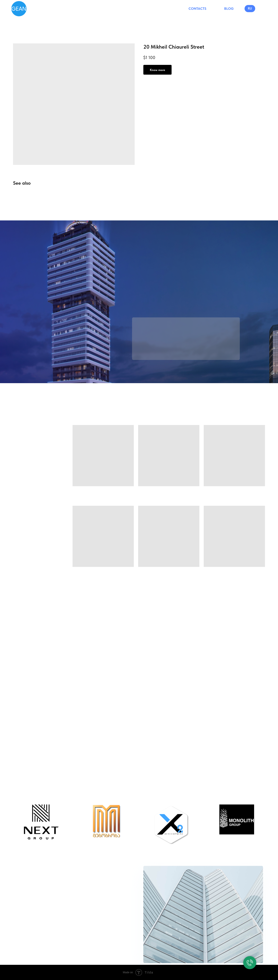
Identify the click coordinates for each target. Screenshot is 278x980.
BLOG (229, 9)
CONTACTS (197, 9)
